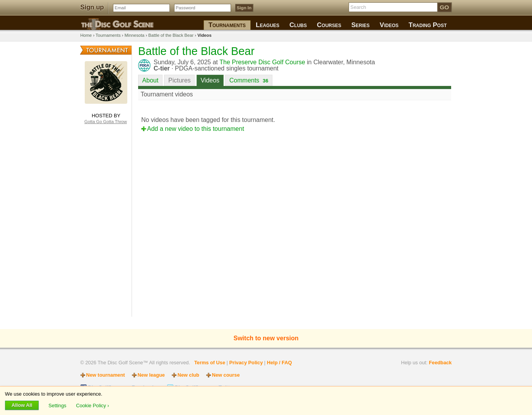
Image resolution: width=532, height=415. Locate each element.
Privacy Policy (246, 363)
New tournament (106, 375)
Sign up (92, 7)
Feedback (440, 363)
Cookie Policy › (92, 405)
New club (188, 375)
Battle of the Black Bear (171, 35)
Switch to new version (266, 338)
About (151, 80)
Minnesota (135, 35)
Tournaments (108, 35)
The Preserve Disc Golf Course (262, 62)
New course (226, 375)
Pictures (180, 80)
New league (151, 375)
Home (86, 35)
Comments (249, 80)
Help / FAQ (280, 363)
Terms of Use (210, 363)
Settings (58, 405)
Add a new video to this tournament (196, 129)
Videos (210, 80)
